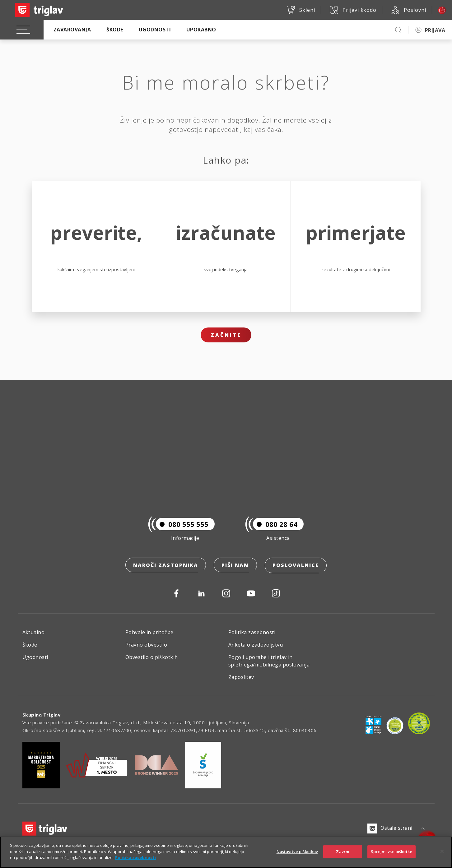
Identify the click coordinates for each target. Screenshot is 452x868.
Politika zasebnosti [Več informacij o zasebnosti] (135, 857)
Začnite (226, 335)
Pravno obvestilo (146, 645)
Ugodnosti (155, 30)
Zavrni (343, 852)
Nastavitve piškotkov (297, 852)
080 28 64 (275, 525)
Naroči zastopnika (166, 566)
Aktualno (34, 632)
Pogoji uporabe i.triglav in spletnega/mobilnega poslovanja (269, 661)
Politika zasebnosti (252, 632)
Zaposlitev (241, 677)
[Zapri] (442, 852)
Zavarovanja (72, 30)
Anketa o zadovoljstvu (256, 645)
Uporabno (201, 30)
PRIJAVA (435, 30)
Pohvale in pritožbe (149, 632)
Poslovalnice (296, 566)
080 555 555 (182, 525)
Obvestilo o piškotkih (152, 657)
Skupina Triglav (42, 715)
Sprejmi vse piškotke (391, 852)
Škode (115, 30)
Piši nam (235, 566)
